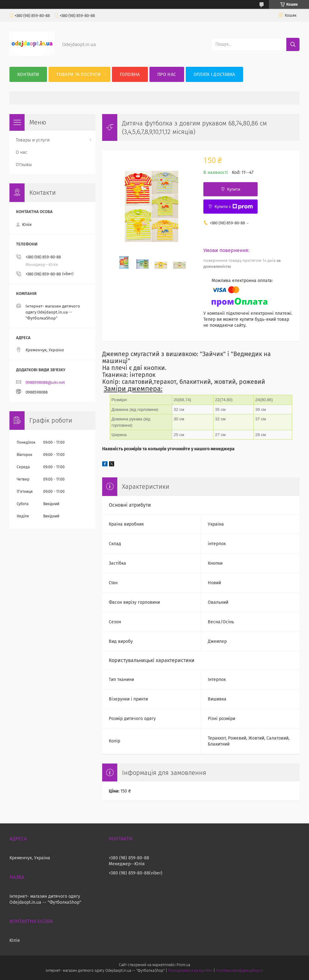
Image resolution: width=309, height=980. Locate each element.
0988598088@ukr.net (45, 382)
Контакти (28, 75)
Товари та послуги (79, 75)
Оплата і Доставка (214, 75)
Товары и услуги (33, 140)
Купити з (233, 207)
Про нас (167, 75)
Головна (130, 75)
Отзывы (24, 165)
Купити (234, 189)
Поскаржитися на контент (190, 971)
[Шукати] (293, 44)
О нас (22, 152)
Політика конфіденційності (240, 971)
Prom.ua (183, 965)
